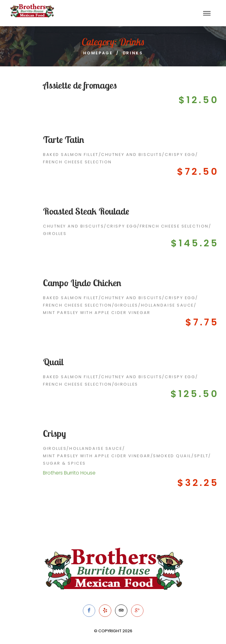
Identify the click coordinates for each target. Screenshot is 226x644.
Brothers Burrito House (69, 473)
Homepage (98, 53)
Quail (53, 362)
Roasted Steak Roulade (86, 211)
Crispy (54, 433)
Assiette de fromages (80, 85)
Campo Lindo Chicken (82, 283)
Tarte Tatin (64, 140)
